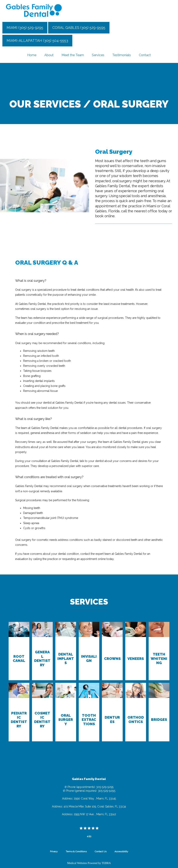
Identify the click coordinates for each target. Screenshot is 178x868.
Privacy (54, 851)
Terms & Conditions (76, 851)
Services (98, 55)
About (49, 55)
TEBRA (106, 863)
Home (32, 55)
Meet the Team (73, 55)
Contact (145, 55)
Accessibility (121, 851)
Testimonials (122, 55)
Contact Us (101, 851)
